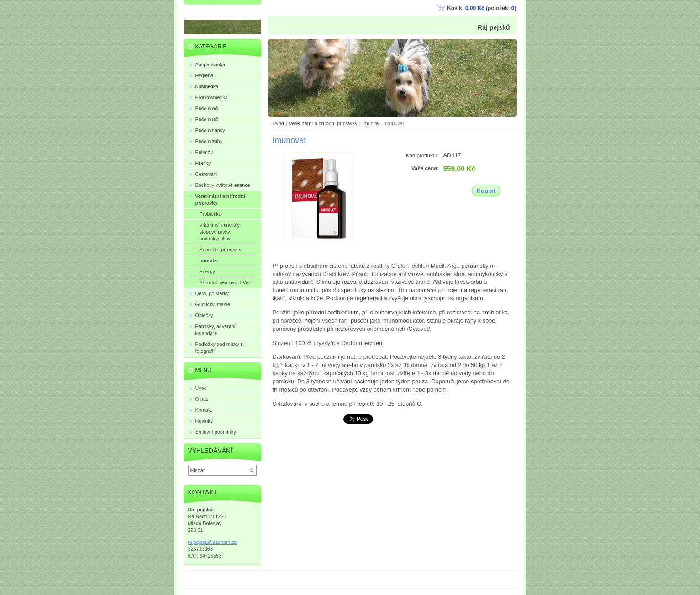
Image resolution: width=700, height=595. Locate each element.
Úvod (278, 123)
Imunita (371, 123)
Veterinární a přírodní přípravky (323, 123)
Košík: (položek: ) (482, 8)
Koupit (486, 191)
